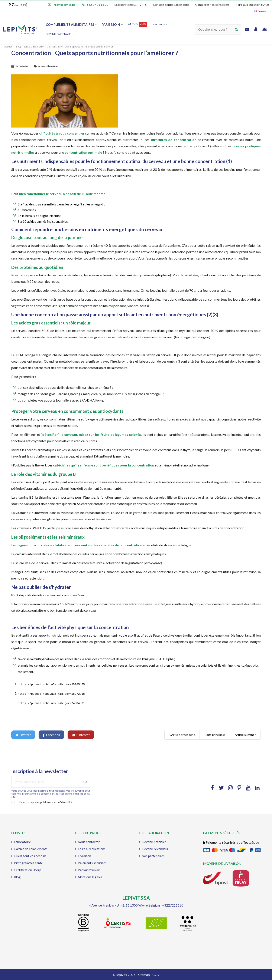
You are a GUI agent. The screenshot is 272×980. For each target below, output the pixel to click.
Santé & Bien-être (47, 66)
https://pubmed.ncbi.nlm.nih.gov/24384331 (51, 703)
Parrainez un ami (90, 870)
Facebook (51, 735)
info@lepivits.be (64, 5)
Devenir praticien (154, 842)
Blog (17, 877)
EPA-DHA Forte (91, 400)
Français (261, 11)
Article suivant (245, 735)
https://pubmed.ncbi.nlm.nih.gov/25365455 (51, 685)
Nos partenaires (153, 856)
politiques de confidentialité (56, 802)
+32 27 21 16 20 (97, 5)
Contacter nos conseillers (212, 5)
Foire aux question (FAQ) (252, 5)
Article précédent (182, 735)
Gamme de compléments (31, 849)
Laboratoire (22, 842)
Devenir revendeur (155, 849)
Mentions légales (90, 877)
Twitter (23, 735)
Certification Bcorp (27, 870)
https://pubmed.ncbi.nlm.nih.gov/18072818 (51, 694)
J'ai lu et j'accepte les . (45, 802)
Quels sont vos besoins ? (31, 856)
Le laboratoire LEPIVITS (131, 5)
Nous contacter (89, 842)
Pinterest (81, 735)
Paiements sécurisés (92, 863)
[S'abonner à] (85, 782)
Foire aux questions (92, 849)
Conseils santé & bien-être (171, 5)
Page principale (215, 735)
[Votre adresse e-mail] (46, 782)
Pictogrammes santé (28, 863)
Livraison (84, 856)
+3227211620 (173, 905)
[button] (60, 34)
